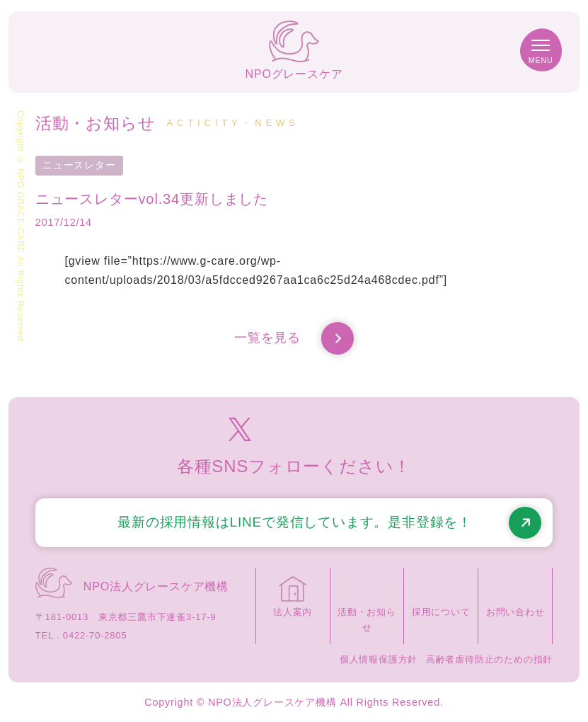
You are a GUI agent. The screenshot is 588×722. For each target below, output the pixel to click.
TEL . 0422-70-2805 (81, 635)
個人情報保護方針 (379, 659)
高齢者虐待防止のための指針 (489, 659)
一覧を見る (294, 338)
